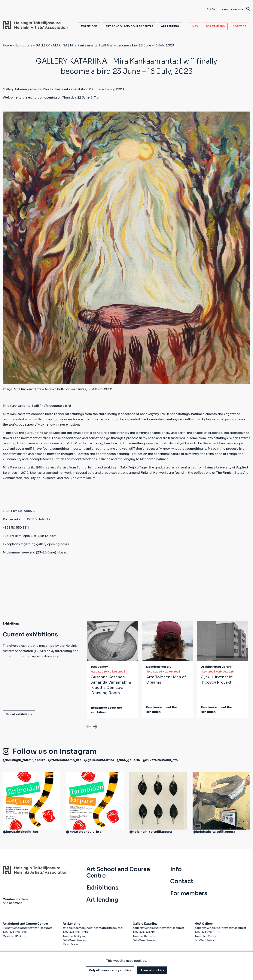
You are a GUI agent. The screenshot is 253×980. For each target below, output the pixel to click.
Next (95, 726)
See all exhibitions (19, 714)
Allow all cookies (152, 970)
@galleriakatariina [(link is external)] (99, 760)
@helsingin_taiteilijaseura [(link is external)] (24, 760)
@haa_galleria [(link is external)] (128, 760)
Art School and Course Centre (129, 26)
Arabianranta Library (216, 667)
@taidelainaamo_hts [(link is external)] (65, 760)
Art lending (170, 26)
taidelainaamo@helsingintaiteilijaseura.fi (93, 928)
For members (215, 26)
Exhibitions (89, 26)
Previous (88, 726)
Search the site (236, 9)
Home (7, 45)
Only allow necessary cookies (110, 970)
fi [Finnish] (208, 9)
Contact (239, 26)
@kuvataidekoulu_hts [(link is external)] (160, 760)
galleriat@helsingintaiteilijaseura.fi (158, 928)
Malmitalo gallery (159, 667)
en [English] (213, 9)
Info (195, 26)
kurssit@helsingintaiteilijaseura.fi (28, 928)
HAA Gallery (100, 667)
